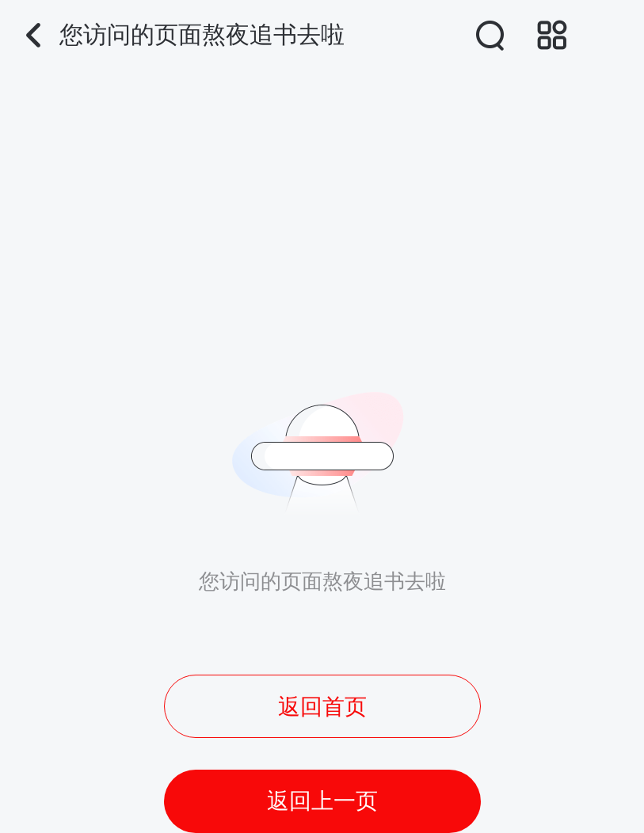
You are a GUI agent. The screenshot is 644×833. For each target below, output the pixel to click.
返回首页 (322, 707)
